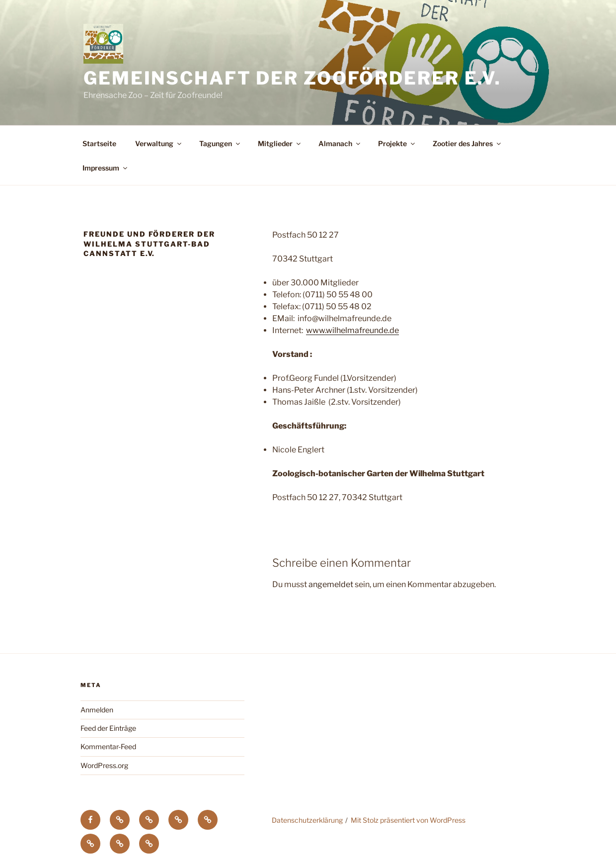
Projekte (397, 143)
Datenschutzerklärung (307, 820)
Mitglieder (280, 143)
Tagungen (220, 143)
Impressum (106, 168)
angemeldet (331, 584)
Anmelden (97, 710)
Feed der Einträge (108, 728)
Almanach (340, 143)
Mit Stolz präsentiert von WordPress (408, 820)
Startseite (99, 143)
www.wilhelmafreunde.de (352, 330)
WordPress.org (104, 765)
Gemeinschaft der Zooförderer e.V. (292, 78)
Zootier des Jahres (467, 143)
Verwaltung (159, 143)
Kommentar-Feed (108, 746)
